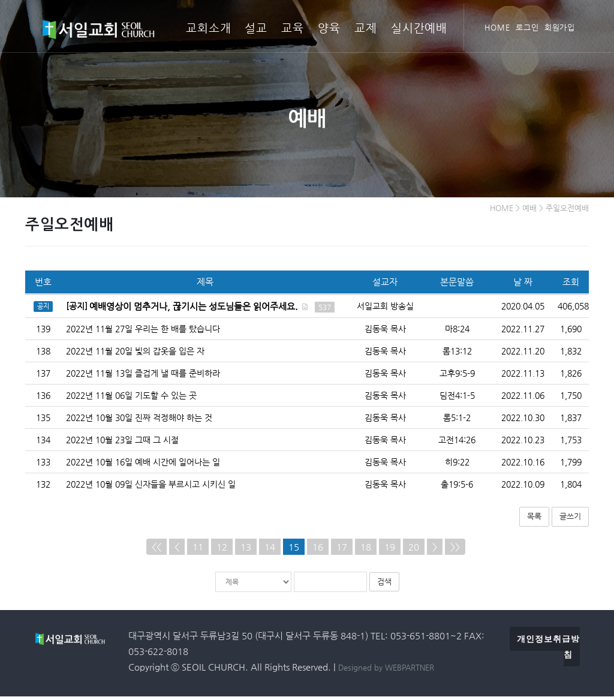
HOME (497, 27)
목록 (534, 520)
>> (455, 550)
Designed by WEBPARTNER (386, 671)
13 (246, 550)
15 (294, 550)
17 (342, 550)
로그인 (527, 27)
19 (390, 550)
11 (198, 550)
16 (318, 550)
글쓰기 (570, 520)
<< (156, 550)
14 (270, 550)
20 (414, 550)
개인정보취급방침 (548, 650)
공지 (43, 310)
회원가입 (560, 27)
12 (222, 550)
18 (366, 550)
